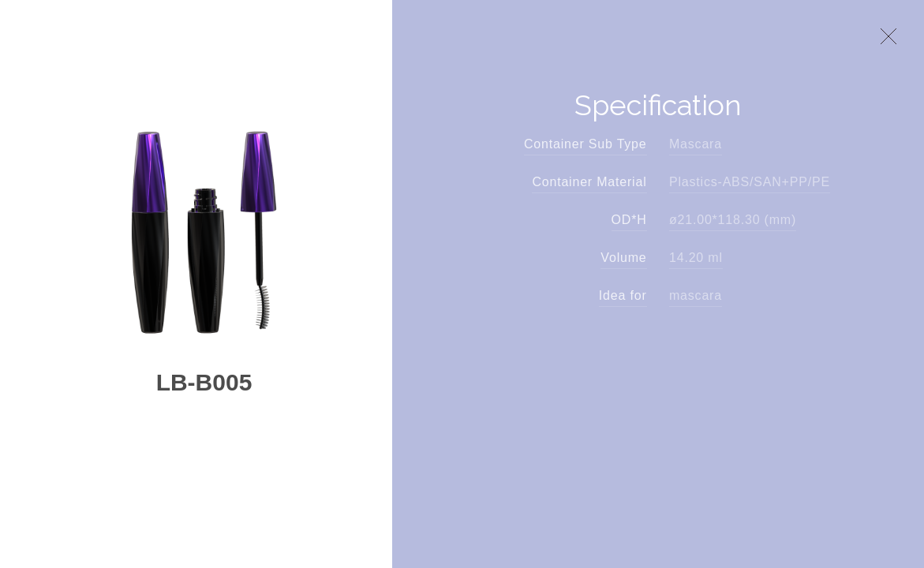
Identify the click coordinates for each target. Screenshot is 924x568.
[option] (204, 222)
